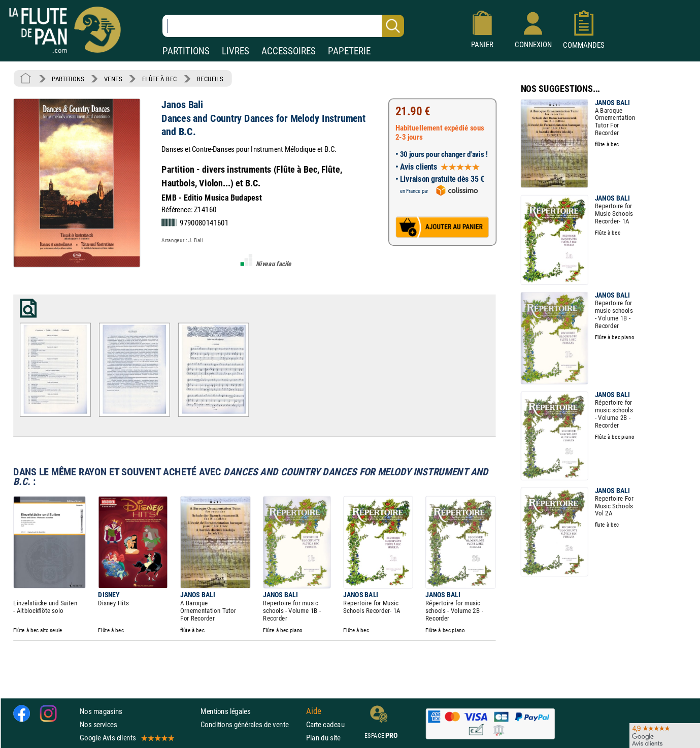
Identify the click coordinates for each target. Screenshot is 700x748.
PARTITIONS (186, 51)
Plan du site (323, 738)
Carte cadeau (325, 724)
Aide (314, 711)
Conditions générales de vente (251, 724)
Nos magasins (101, 711)
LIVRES (236, 51)
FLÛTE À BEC (160, 79)
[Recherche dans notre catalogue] (283, 26)
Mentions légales (225, 711)
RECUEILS (210, 79)
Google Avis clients (126, 738)
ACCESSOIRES (289, 51)
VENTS (113, 79)
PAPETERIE (349, 51)
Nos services (98, 724)
